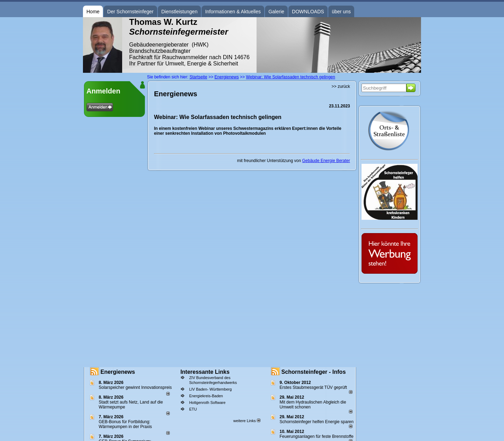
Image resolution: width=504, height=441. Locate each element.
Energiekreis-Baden (206, 396)
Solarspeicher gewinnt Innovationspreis (135, 387)
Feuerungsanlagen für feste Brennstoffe (317, 436)
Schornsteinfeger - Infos (314, 372)
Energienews (118, 372)
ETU (193, 409)
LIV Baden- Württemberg (210, 389)
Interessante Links (205, 372)
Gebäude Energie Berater (326, 161)
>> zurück (341, 86)
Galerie (276, 12)
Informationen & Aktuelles (233, 12)
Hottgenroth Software (207, 402)
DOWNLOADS (308, 12)
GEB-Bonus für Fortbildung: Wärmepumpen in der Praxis (125, 424)
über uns (341, 12)
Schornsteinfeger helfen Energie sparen (317, 422)
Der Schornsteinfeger (130, 12)
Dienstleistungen (180, 12)
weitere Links (247, 421)
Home (93, 12)
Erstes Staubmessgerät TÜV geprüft (313, 387)
